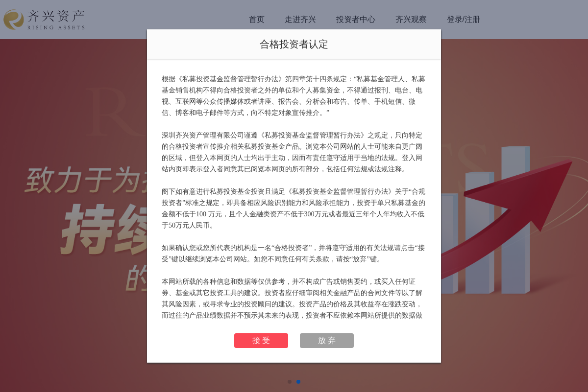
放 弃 (327, 340)
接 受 (261, 340)
